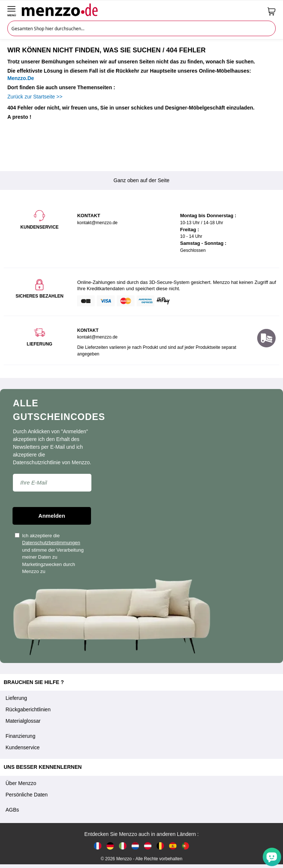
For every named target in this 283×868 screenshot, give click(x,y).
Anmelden (52, 516)
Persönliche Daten (27, 795)
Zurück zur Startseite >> (35, 97)
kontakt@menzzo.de (97, 337)
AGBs (12, 810)
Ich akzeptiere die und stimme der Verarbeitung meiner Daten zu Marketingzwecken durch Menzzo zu (49, 554)
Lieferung (16, 698)
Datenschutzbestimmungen (51, 543)
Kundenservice (23, 747)
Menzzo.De (21, 78)
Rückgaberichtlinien (28, 709)
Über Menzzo (21, 783)
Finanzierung (20, 736)
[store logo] (142, 10)
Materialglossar (23, 721)
